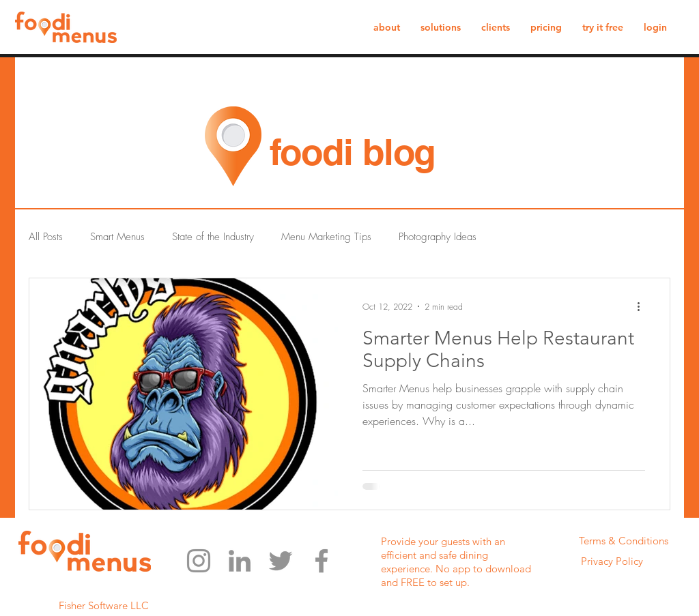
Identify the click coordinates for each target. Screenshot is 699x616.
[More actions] (643, 306)
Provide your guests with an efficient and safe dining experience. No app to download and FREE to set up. (456, 562)
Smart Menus (117, 237)
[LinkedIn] (240, 561)
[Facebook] (322, 561)
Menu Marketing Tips (326, 237)
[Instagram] (199, 561)
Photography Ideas (438, 237)
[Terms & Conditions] (623, 541)
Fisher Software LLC (104, 605)
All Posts (46, 237)
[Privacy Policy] (612, 561)
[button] (441, 27)
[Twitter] (281, 561)
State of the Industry (213, 237)
